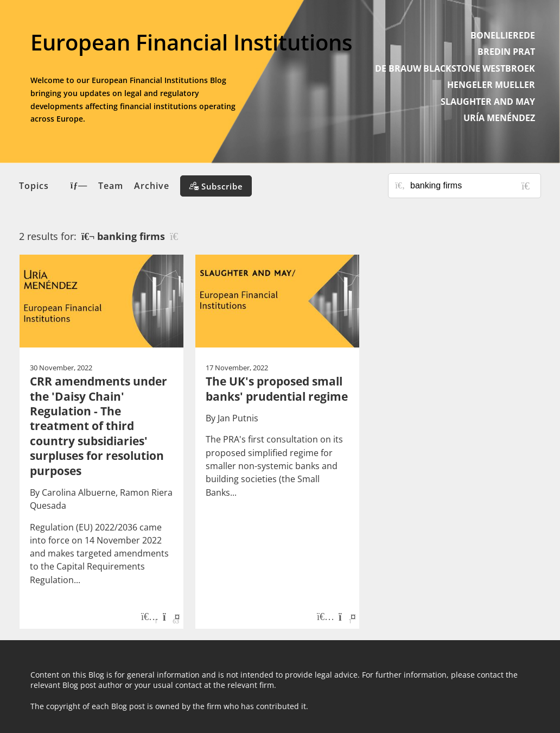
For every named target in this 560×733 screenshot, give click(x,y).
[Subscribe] (216, 186)
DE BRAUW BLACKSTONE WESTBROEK (455, 68)
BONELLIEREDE (503, 35)
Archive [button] (152, 186)
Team (111, 186)
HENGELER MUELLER (491, 85)
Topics (53, 186)
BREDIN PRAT (506, 52)
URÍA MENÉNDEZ (499, 118)
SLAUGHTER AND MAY (488, 102)
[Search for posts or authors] (472, 186)
